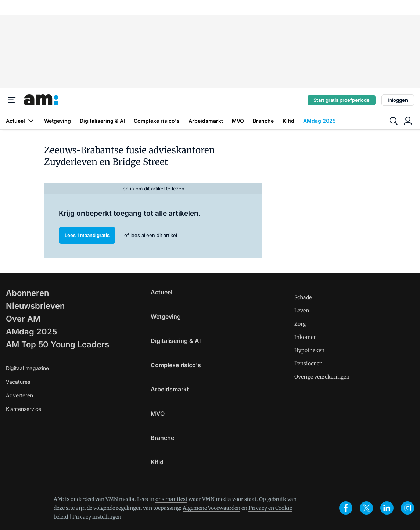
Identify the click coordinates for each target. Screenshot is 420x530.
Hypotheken (309, 350)
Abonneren (27, 293)
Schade (303, 297)
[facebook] (346, 508)
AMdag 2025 (320, 121)
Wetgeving (58, 121)
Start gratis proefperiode (342, 100)
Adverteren (19, 395)
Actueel (21, 121)
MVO (238, 121)
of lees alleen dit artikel (151, 235)
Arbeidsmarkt (206, 121)
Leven (302, 311)
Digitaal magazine (27, 368)
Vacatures (18, 382)
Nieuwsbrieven (35, 306)
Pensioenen (308, 364)
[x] (366, 508)
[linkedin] (387, 508)
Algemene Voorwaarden (211, 508)
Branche (263, 121)
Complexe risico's (157, 121)
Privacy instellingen (97, 517)
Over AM (23, 319)
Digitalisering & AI (102, 121)
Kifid (288, 121)
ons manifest (171, 499)
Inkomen (306, 337)
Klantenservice (24, 409)
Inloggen (398, 100)
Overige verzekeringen (322, 377)
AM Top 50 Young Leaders (58, 344)
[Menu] (12, 100)
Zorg (300, 324)
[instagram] (408, 508)
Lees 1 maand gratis (87, 235)
